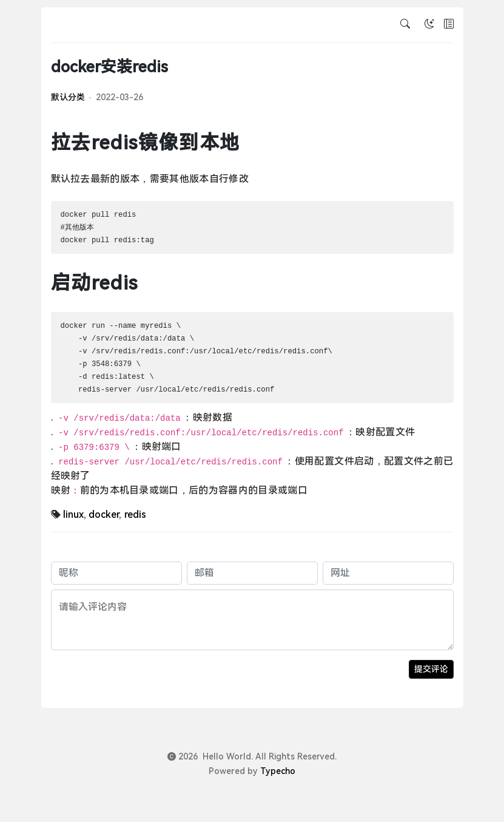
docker (104, 515)
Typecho (278, 771)
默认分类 (68, 97)
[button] (449, 25)
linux (73, 515)
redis (135, 515)
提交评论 (431, 669)
